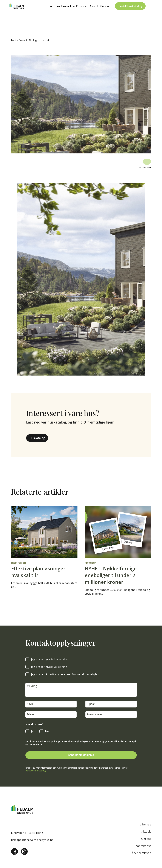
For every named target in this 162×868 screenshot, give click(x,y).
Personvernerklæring (35, 771)
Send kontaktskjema (81, 755)
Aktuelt (94, 11)
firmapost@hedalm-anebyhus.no (32, 840)
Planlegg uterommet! (39, 40)
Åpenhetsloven (141, 853)
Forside (15, 40)
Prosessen (82, 11)
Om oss (105, 11)
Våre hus (55, 11)
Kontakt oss (143, 846)
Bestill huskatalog (130, 11)
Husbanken (68, 11)
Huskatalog (37, 438)
